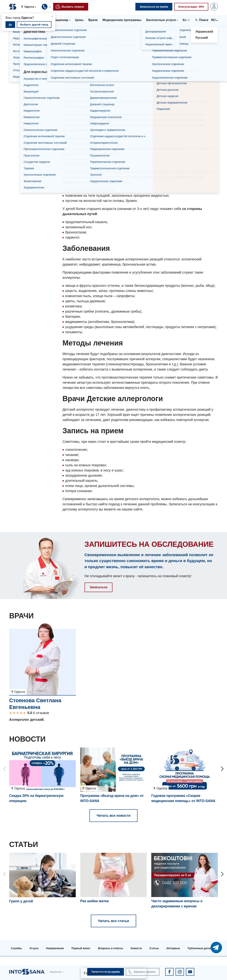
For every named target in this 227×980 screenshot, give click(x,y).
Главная (15, 32)
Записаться (98, 587)
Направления (37, 32)
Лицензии (55, 972)
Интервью (173, 948)
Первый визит (81, 948)
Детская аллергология (35, 73)
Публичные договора (202, 948)
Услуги (34, 948)
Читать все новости (113, 816)
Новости (136, 948)
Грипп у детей (21, 901)
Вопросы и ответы (111, 948)
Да (10, 25)
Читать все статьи (113, 921)
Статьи (154, 948)
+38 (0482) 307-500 (80, 83)
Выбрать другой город (34, 25)
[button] (30, 7)
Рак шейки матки (95, 901)
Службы (16, 948)
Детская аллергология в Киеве (35, 65)
